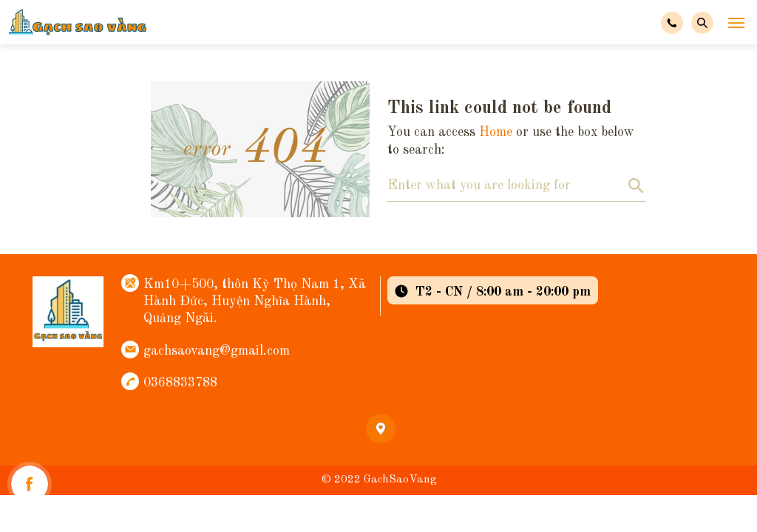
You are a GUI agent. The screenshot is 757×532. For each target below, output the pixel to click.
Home (496, 132)
